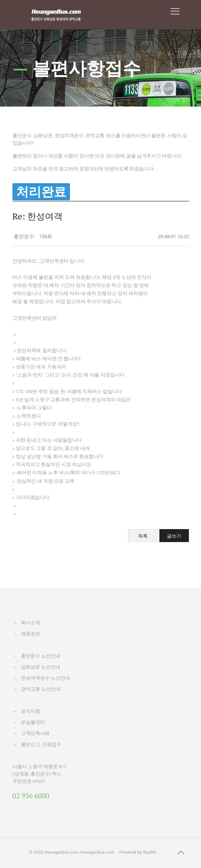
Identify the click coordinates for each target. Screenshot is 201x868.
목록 (143, 536)
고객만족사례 (35, 734)
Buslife (150, 852)
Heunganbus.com (62, 852)
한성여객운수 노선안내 (45, 678)
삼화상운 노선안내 (41, 667)
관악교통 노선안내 (41, 689)
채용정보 (31, 634)
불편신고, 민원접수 (41, 745)
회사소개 (31, 623)
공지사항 (31, 711)
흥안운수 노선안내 (41, 656)
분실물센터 (33, 723)
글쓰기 (174, 536)
